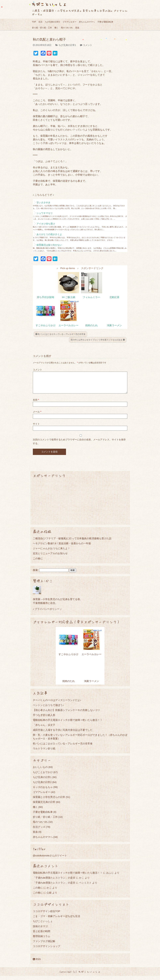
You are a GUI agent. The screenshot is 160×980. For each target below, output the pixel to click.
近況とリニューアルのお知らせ (50, 557)
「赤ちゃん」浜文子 (44, 729)
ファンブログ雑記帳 (44, 945)
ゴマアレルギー (69, 22)
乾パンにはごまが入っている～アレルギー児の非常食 (60, 334)
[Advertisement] (80, 505)
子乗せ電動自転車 (105, 22)
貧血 (77, 28)
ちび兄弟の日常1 (67, 45)
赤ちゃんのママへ (87, 22)
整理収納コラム (42, 940)
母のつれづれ (67, 28)
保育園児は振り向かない (49, 245)
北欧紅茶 (114, 297)
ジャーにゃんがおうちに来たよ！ (51, 552)
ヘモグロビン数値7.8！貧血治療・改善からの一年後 (62, 547)
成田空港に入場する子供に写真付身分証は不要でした (63, 734)
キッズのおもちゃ (43, 791)
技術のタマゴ (40, 930)
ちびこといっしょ (49, 4)
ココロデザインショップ (47, 950)
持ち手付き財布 (46, 297)
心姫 (49, 897)
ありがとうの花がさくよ (49, 234)
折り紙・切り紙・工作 (42, 28)
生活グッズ (39, 831)
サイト (36, 428)
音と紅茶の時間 (42, 935)
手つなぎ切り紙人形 (44, 719)
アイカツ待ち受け (46, 224)
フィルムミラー (91, 297)
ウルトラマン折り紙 (44, 752)
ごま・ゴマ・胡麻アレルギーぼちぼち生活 (56, 920)
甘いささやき (43, 202)
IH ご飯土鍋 (69, 297)
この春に (38, 562)
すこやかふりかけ (46, 325)
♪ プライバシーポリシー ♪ (47, 613)
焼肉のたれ (91, 325)
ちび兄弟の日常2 (52, 22)
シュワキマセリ (45, 213)
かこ (82, 882)
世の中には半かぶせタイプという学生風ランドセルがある (98, 340)
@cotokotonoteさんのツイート (50, 859)
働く (56, 28)
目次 (40, 22)
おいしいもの (40, 771)
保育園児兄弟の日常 (44, 806)
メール (37, 416)
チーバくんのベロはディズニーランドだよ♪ (57, 704)
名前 (36, 404)
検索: (36, 574)
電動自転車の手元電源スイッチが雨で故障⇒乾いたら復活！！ (68, 724)
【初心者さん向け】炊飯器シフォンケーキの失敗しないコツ (66, 714)
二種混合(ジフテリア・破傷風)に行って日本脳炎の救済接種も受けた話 (72, 542)
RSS (37, 963)
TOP (34, 22)
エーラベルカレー (68, 325)
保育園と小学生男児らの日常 (49, 801)
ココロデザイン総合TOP (47, 915)
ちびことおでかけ (43, 776)
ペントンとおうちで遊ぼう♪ (48, 709)
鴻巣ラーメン (114, 325)
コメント (88, 45)
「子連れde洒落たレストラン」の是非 (54, 882)
